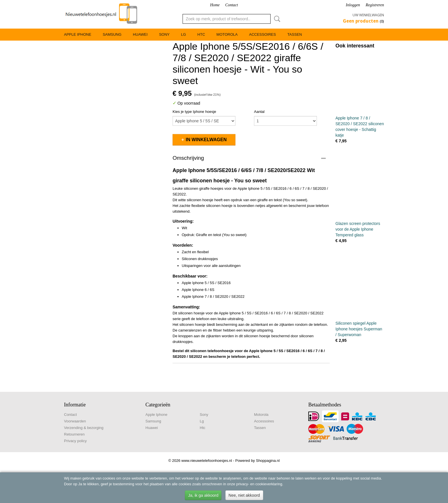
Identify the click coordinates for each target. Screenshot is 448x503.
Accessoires (263, 34)
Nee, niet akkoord (244, 495)
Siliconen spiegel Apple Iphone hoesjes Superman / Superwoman (359, 329)
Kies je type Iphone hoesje (194, 112)
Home (215, 5)
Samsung (112, 34)
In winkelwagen (206, 140)
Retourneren (74, 434)
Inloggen (353, 5)
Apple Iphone (78, 34)
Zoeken (276, 19)
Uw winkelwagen (368, 15)
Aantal (259, 112)
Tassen (295, 34)
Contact (231, 5)
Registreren (375, 5)
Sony (164, 34)
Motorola (227, 34)
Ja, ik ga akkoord (203, 495)
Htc (201, 34)
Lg (183, 34)
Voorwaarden (75, 421)
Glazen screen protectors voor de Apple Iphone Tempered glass (358, 229)
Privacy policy (75, 441)
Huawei (140, 34)
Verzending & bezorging (84, 428)
